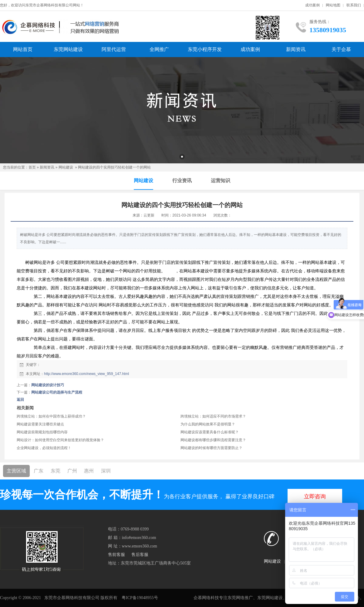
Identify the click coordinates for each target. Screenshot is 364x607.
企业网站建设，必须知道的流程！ (44, 448)
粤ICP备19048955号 (140, 598)
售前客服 (116, 555)
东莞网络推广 (240, 598)
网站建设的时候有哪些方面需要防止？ (211, 448)
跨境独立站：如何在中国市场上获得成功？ (51, 416)
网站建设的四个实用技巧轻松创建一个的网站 (114, 167)
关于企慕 (341, 49)
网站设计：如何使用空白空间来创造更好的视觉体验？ (60, 440)
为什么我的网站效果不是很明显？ (208, 424)
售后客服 (140, 555)
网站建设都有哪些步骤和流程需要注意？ (213, 440)
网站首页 (23, 49)
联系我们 (354, 5)
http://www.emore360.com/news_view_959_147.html (86, 374)
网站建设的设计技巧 (48, 385)
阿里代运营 (114, 49)
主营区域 (16, 471)
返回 (20, 400)
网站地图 (333, 5)
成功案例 (312, 5)
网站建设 (66, 167)
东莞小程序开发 (205, 49)
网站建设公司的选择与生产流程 (57, 392)
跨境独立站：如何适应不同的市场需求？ (213, 416)
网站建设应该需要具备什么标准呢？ (210, 432)
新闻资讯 (296, 49)
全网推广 (159, 49)
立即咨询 (315, 496)
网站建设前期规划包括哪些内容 (42, 432)
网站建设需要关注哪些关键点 (40, 424)
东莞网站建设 (68, 49)
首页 (32, 167)
